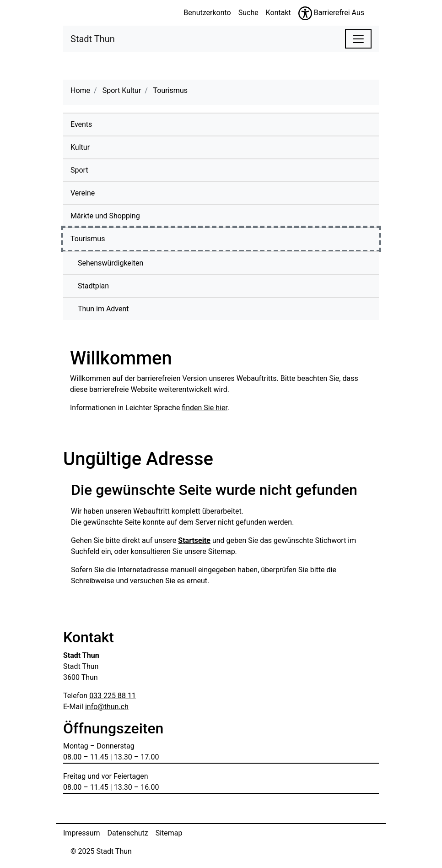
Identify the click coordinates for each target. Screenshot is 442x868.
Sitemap (169, 833)
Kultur (80, 147)
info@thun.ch (107, 707)
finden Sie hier (205, 408)
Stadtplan (93, 286)
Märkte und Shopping (105, 216)
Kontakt (278, 13)
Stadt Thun (93, 38)
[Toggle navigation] (358, 39)
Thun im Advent (103, 309)
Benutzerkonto (207, 13)
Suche (248, 13)
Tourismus (109, 238)
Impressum (82, 833)
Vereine (83, 193)
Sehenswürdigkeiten (110, 263)
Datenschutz (128, 833)
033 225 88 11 (113, 696)
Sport (79, 170)
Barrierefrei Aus (339, 13)
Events (81, 124)
